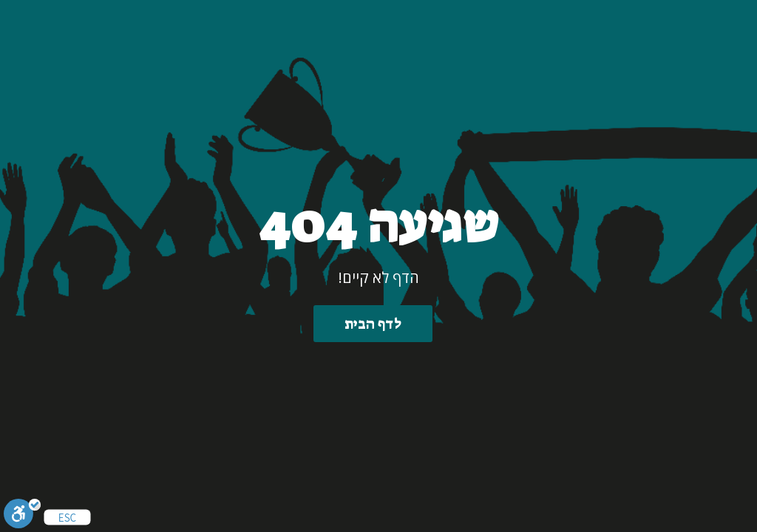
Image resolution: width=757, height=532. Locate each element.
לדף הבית (373, 324)
